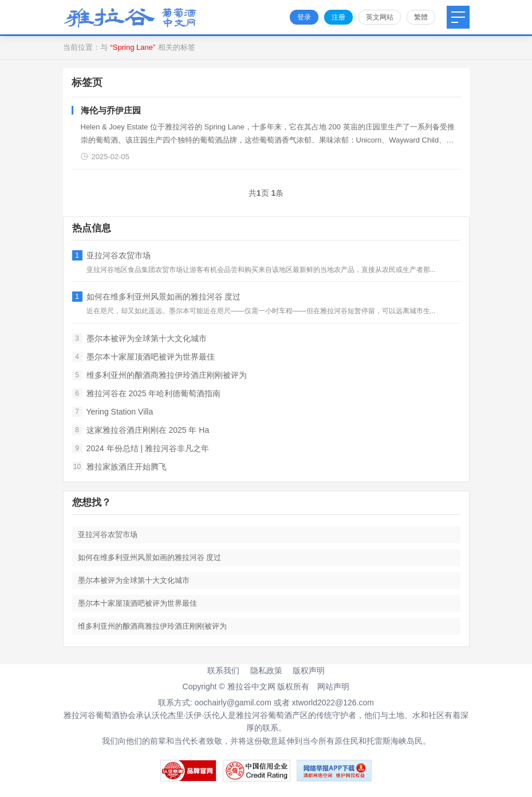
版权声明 (309, 670)
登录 (304, 17)
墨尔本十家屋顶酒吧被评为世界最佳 (143, 357)
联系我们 (223, 670)
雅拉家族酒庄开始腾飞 (119, 467)
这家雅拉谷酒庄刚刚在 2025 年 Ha (141, 430)
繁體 (421, 17)
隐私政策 (266, 670)
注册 (338, 17)
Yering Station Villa (113, 412)
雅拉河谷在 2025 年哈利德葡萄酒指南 (147, 393)
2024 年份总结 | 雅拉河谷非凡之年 (141, 448)
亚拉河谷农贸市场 (111, 255)
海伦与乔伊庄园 (111, 110)
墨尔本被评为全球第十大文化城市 (139, 338)
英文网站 (380, 17)
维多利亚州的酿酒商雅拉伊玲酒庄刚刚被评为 (159, 375)
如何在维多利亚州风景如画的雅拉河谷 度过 (157, 297)
